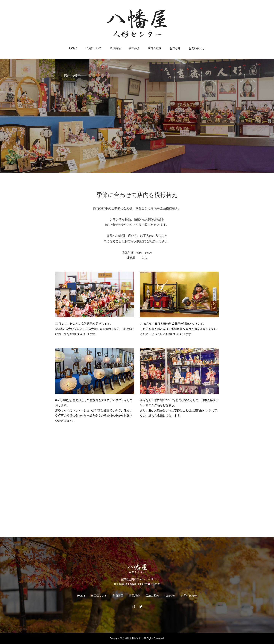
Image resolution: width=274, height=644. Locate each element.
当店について (94, 48)
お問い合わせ (197, 48)
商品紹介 (134, 48)
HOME (73, 48)
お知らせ (175, 48)
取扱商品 (115, 48)
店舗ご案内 (155, 48)
